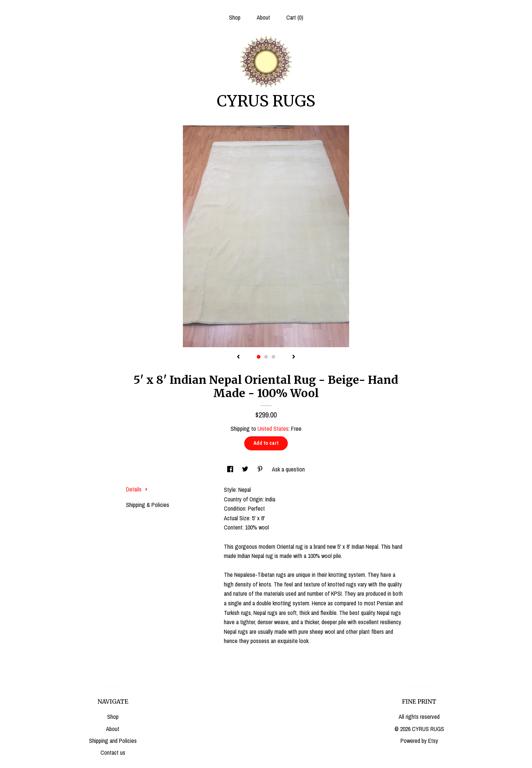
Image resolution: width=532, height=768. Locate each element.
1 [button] (259, 357)
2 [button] (266, 357)
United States (273, 429)
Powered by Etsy (419, 741)
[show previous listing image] (238, 357)
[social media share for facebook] (231, 469)
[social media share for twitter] (246, 469)
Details (137, 489)
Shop (235, 17)
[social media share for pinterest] (261, 469)
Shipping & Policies (148, 505)
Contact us (113, 752)
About (263, 17)
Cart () (295, 17)
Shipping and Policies (113, 741)
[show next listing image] (294, 357)
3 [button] (273, 357)
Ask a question (288, 469)
